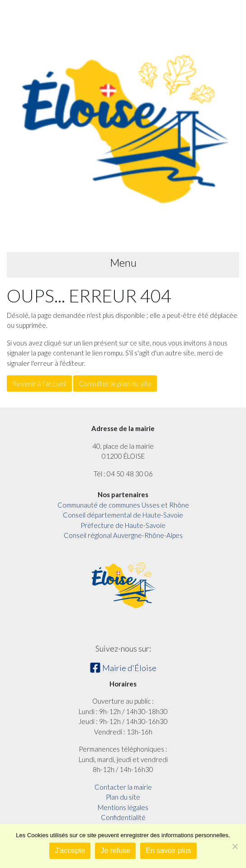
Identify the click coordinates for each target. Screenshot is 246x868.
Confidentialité (123, 817)
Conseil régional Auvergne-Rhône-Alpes (123, 535)
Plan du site (123, 797)
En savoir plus (168, 851)
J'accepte (70, 851)
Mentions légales (123, 807)
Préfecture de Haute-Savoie (123, 525)
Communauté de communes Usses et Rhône (123, 505)
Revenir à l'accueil (39, 383)
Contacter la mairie (123, 787)
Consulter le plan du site (115, 383)
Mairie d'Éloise (123, 668)
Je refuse (115, 851)
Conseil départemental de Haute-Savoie (123, 515)
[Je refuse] (235, 846)
